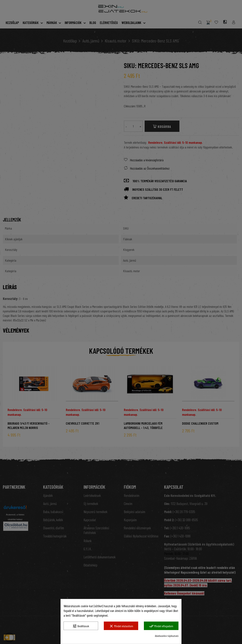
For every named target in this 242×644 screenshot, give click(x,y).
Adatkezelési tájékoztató (167, 636)
